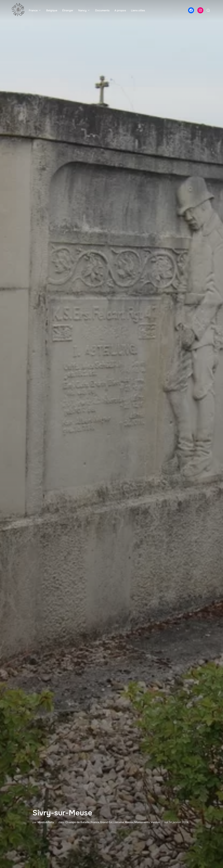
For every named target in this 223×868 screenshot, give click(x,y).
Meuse (129, 822)
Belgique (52, 10)
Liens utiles (138, 10)
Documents (102, 10)
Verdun (155, 822)
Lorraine (119, 822)
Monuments (142, 822)
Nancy (84, 10)
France (35, 10)
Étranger (68, 10)
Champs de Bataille (77, 822)
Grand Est (106, 822)
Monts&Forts (46, 822)
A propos (120, 10)
